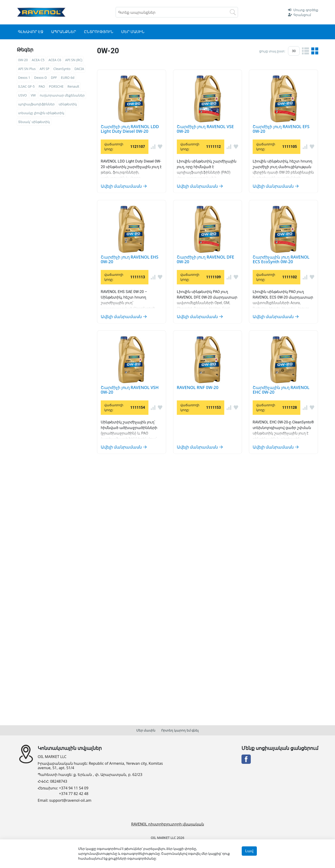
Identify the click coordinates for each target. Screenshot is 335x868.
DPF (54, 78)
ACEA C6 (55, 60)
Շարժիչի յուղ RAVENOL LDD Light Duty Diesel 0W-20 (234, 73)
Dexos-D (41, 78)
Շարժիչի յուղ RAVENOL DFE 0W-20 (206, 356)
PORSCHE (56, 86)
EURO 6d (68, 78)
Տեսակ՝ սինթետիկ (34, 122)
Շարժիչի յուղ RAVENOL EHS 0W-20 (206, 289)
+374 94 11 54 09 (74, 788)
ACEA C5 (38, 60)
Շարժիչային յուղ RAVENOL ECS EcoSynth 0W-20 (227, 430)
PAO (42, 86)
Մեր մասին (146, 730)
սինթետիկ (68, 104)
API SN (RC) (74, 60)
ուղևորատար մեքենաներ (62, 95)
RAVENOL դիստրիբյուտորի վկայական (168, 824)
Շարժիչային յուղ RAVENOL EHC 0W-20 (213, 644)
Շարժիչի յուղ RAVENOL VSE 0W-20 (206, 147)
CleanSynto (62, 69)
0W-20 (23, 60)
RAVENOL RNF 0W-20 (183, 583)
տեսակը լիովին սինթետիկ (41, 113)
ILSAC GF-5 (26, 86)
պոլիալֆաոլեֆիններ (36, 104)
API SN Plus (27, 69)
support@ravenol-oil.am (70, 800)
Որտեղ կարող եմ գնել (180, 730)
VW (33, 95)
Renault (73, 86)
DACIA (79, 69)
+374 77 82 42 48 (74, 794)
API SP (44, 69)
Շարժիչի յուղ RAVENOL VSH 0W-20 (206, 509)
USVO (22, 95)
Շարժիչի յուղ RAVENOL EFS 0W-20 (205, 220)
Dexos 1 (24, 78)
